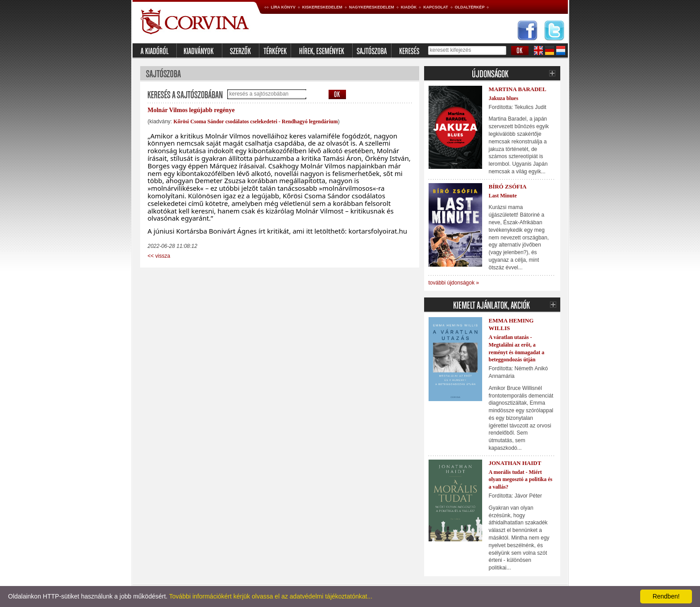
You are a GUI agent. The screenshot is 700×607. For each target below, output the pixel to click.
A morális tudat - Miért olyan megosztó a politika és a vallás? (521, 480)
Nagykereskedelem (372, 7)
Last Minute (503, 196)
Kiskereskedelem (322, 7)
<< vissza (159, 256)
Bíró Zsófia (508, 186)
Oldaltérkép (470, 7)
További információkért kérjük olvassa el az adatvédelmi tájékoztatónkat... (271, 596)
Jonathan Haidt (515, 463)
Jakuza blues (504, 98)
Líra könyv (283, 7)
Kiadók (409, 7)
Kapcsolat (435, 7)
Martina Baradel (518, 89)
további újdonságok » (454, 283)
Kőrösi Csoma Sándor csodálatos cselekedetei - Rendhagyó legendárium (256, 121)
